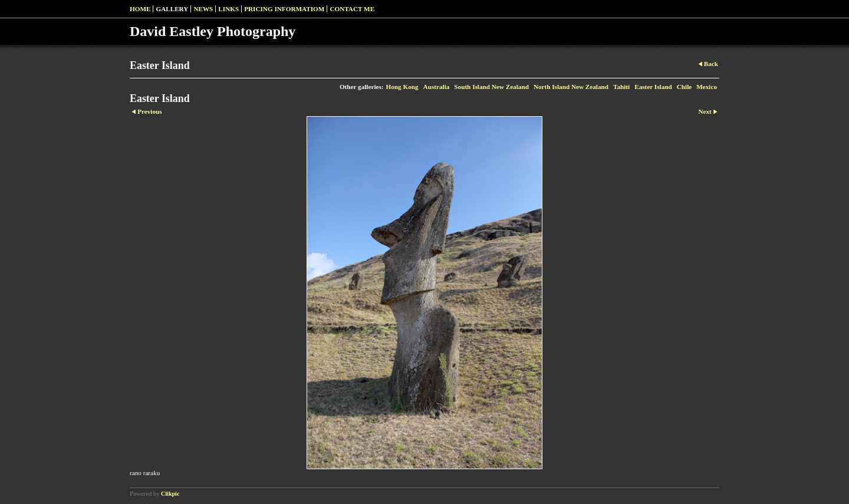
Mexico (707, 87)
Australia (437, 87)
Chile (684, 87)
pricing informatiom (284, 9)
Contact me (352, 9)
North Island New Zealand (571, 87)
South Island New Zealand (491, 87)
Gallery (172, 9)
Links (228, 9)
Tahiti (621, 87)
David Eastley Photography (213, 31)
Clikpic (170, 494)
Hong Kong (402, 87)
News (203, 9)
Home (140, 9)
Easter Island (653, 87)
